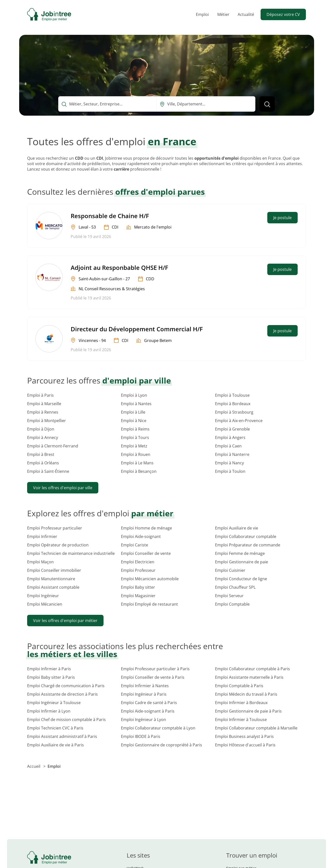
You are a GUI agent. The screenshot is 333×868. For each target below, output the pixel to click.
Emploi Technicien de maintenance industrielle (71, 553)
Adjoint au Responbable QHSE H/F (119, 267)
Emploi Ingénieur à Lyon (143, 720)
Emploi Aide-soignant (141, 536)
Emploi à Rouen (136, 454)
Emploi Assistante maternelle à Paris (249, 677)
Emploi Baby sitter (138, 587)
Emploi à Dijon (41, 429)
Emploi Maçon (40, 562)
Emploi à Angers (230, 437)
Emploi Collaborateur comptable (246, 536)
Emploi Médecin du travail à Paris (246, 694)
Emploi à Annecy (43, 437)
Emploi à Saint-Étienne (48, 471)
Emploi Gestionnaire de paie (242, 562)
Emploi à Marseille (44, 404)
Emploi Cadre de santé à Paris (149, 703)
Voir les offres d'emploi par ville (63, 488)
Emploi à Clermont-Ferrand (53, 446)
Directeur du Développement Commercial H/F (137, 329)
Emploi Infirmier (42, 536)
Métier (223, 14)
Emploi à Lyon (134, 395)
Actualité (246, 14)
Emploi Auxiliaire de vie (237, 528)
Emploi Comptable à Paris (239, 686)
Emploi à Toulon (230, 471)
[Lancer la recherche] (267, 104)
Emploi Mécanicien (45, 604)
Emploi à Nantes (136, 404)
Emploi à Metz (134, 446)
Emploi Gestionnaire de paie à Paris (248, 711)
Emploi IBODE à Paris (141, 736)
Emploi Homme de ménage (146, 528)
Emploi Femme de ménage (240, 553)
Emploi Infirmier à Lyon (49, 711)
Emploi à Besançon (139, 471)
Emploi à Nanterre (232, 454)
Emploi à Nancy (229, 463)
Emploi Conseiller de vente (146, 553)
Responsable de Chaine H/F (110, 216)
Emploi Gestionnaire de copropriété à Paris (162, 745)
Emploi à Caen (228, 446)
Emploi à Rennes (43, 412)
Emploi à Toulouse (232, 395)
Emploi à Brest (41, 454)
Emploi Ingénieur (43, 596)
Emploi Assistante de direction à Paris (62, 694)
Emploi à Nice (134, 421)
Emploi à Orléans (43, 463)
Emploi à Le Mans (137, 463)
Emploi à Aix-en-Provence (239, 421)
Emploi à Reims (135, 429)
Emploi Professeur (138, 570)
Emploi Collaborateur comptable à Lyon (158, 728)
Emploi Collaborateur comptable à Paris (252, 669)
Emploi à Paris (40, 395)
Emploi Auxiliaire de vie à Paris (55, 745)
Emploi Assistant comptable (53, 587)
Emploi (202, 14)
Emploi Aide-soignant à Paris (148, 711)
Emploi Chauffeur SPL (235, 587)
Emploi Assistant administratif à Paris (62, 736)
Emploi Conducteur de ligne (241, 579)
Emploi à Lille (133, 412)
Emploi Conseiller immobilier (54, 570)
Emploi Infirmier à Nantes (145, 686)
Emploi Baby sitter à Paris (51, 677)
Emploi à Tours (135, 437)
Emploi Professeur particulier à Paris (155, 669)
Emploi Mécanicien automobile (150, 579)
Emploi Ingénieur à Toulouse (54, 703)
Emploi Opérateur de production (58, 545)
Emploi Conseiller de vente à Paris (153, 677)
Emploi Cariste (135, 545)
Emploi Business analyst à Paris (244, 736)
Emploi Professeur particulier (55, 528)
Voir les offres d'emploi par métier (65, 621)
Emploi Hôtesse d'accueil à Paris (245, 745)
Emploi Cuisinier (230, 570)
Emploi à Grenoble (232, 429)
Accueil (34, 766)
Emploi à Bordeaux (233, 404)
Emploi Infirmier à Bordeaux (241, 703)
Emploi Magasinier (138, 596)
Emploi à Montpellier (47, 421)
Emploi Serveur (229, 596)
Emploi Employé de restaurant (149, 604)
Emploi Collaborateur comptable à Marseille (256, 728)
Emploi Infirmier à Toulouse (241, 720)
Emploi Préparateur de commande (248, 545)
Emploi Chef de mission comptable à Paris (66, 720)
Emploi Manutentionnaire (51, 579)
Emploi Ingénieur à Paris (144, 694)
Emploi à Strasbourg (234, 412)
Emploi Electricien (138, 562)
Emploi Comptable (232, 604)
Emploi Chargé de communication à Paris (66, 686)
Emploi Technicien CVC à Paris (55, 728)
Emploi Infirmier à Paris (49, 669)
